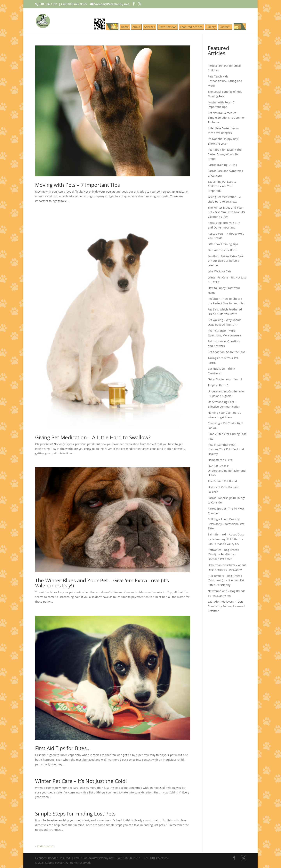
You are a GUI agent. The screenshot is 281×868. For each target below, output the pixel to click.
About (136, 27)
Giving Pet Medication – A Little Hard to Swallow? (93, 437)
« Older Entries (45, 846)
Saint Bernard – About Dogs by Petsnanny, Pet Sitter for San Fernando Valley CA (226, 539)
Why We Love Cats (220, 271)
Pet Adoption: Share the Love (227, 352)
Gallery (211, 27)
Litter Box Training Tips (223, 244)
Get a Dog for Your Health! (225, 379)
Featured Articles (191, 27)
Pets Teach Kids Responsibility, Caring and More (225, 81)
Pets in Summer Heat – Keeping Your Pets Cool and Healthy (226, 449)
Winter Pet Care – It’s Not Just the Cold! (81, 781)
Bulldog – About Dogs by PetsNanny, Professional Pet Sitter (226, 524)
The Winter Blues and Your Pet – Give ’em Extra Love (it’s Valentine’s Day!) (102, 583)
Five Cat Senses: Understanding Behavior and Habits (227, 471)
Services (150, 27)
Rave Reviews (168, 27)
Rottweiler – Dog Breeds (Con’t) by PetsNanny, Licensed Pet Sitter (223, 555)
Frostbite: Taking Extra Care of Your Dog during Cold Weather (226, 261)
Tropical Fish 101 (219, 385)
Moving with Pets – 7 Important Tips (77, 185)
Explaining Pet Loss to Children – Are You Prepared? (222, 186)
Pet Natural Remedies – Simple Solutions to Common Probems (227, 118)
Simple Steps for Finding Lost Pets (75, 814)
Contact (225, 27)
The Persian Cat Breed (222, 481)
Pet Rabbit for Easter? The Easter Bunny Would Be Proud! (225, 154)
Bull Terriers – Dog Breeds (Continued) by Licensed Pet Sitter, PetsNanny (226, 580)
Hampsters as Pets (220, 460)
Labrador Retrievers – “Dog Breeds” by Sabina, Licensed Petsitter (226, 606)
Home (125, 27)
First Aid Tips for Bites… (63, 748)
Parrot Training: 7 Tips (222, 165)
